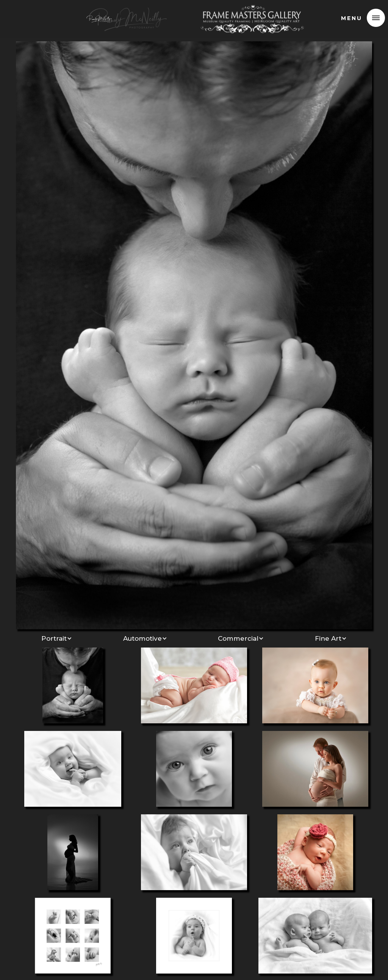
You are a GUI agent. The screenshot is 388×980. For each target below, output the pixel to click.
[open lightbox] (194, 334)
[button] (376, 18)
